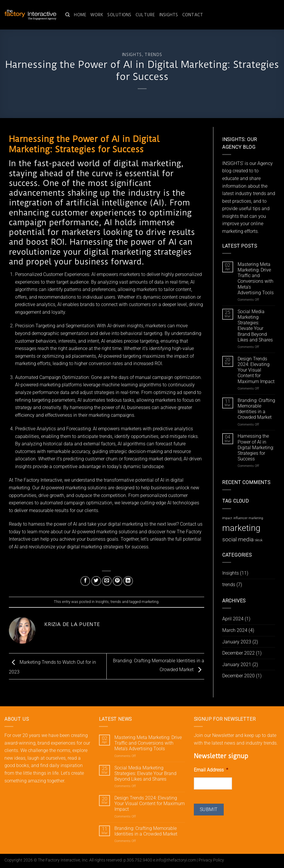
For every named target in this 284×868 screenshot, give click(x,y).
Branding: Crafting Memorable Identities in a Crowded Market (256, 409)
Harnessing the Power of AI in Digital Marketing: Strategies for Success (256, 447)
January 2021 (237, 665)
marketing (150, 602)
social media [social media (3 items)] (238, 539)
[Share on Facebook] (85, 581)
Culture (145, 15)
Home (80, 15)
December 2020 (238, 676)
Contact (193, 15)
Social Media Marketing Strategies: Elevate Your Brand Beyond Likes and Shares (255, 326)
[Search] (68, 15)
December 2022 (238, 653)
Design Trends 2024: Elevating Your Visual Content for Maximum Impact (256, 370)
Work (97, 15)
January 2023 (237, 642)
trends (153, 55)
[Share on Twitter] (96, 581)
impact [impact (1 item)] (227, 518)
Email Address (211, 770)
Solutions (119, 15)
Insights (169, 15)
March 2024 (235, 630)
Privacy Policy (211, 860)
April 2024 (233, 619)
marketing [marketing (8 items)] (241, 528)
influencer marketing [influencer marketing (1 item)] (248, 518)
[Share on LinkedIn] (128, 581)
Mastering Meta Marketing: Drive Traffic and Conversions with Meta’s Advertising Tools (256, 278)
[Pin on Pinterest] (117, 581)
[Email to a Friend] (107, 581)
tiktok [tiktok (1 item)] (259, 540)
